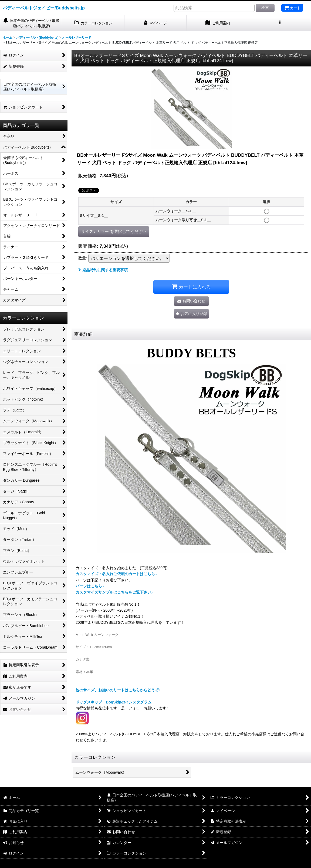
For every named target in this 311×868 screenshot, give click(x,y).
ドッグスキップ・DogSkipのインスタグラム (114, 702)
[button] (280, 23)
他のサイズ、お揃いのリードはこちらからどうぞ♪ (118, 690)
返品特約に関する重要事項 (103, 270)
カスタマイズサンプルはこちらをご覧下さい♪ (114, 592)
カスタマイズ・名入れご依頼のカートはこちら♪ (116, 574)
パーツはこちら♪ (90, 586)
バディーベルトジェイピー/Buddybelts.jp (44, 8)
